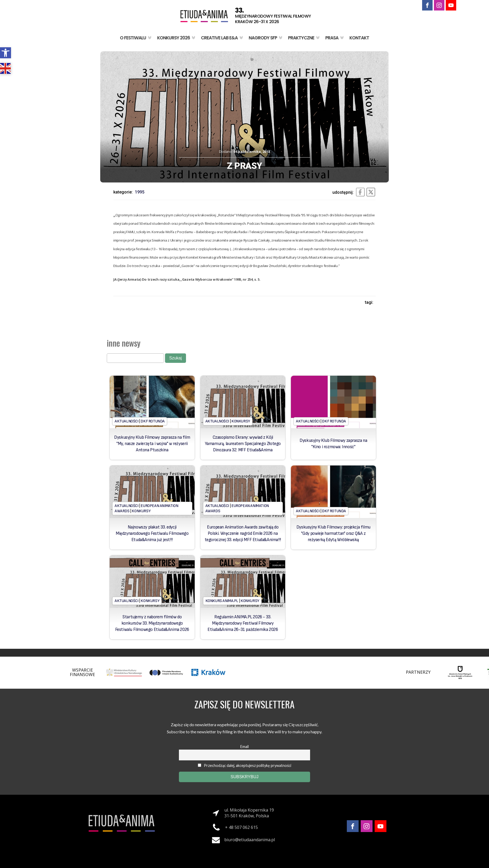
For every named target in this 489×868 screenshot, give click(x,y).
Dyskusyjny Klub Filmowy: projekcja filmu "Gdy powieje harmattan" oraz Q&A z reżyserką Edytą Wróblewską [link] (333, 534)
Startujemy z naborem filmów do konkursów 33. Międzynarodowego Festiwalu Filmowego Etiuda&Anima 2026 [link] (152, 623)
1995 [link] (140, 192)
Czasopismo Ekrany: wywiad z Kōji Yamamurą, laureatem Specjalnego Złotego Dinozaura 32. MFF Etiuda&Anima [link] (243, 444)
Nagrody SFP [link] (266, 38)
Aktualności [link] (127, 421)
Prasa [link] (335, 38)
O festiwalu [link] (136, 38)
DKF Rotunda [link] (153, 421)
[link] (6, 53)
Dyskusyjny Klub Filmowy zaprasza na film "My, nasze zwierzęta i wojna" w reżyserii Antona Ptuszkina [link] (152, 444)
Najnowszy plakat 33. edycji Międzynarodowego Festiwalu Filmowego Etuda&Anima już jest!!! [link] (152, 534)
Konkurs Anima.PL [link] (222, 601)
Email (244, 747)
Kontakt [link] (359, 38)
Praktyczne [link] (304, 38)
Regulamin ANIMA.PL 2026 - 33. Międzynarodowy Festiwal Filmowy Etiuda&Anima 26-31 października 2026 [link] (243, 623)
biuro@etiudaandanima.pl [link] (250, 840)
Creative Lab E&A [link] (222, 38)
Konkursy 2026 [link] (177, 38)
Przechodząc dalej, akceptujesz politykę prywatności (244, 765)
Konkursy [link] (241, 421)
